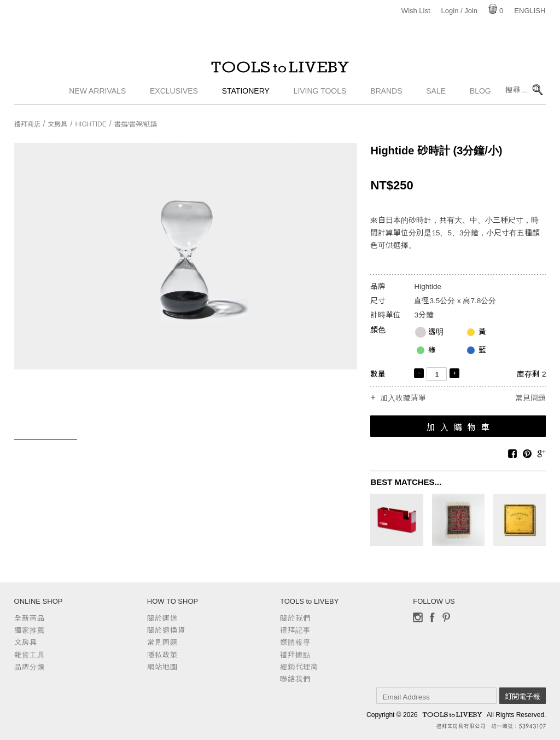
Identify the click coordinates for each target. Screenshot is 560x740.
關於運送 (162, 618)
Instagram (418, 617)
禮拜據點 (295, 655)
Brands (386, 96)
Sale (436, 96)
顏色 (378, 330)
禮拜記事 (295, 630)
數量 (378, 374)
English (530, 11)
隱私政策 (162, 655)
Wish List (416, 11)
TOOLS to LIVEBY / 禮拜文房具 (280, 70)
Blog (480, 96)
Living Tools (320, 96)
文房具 (57, 124)
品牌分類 (30, 667)
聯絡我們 (295, 679)
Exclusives (174, 96)
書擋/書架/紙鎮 (136, 124)
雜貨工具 (30, 655)
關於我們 (295, 618)
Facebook (432, 617)
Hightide (91, 124)
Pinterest (446, 617)
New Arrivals (97, 96)
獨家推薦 (30, 630)
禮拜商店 (27, 124)
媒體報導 (295, 642)
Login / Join (460, 11)
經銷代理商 (299, 667)
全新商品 (30, 618)
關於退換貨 (166, 630)
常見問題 (530, 398)
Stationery (246, 96)
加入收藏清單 (403, 398)
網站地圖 (162, 667)
